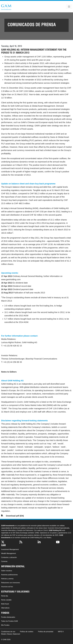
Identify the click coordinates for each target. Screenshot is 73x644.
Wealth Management (9, 553)
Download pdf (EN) (15, 516)
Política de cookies (27, 632)
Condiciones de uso (8, 632)
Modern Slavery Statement (11, 634)
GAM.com (6, 7)
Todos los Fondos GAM (9, 621)
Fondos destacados (8, 617)
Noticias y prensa (7, 579)
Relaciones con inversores (11, 583)
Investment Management (10, 549)
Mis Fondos (5, 625)
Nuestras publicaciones (9, 575)
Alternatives (5, 608)
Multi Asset (5, 604)
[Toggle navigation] (69, 7)
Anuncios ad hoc (7, 587)
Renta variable (6, 600)
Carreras (4, 561)
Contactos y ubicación (9, 557)
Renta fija (5, 596)
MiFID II (61, 632)
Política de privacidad (46, 632)
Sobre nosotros (7, 571)
